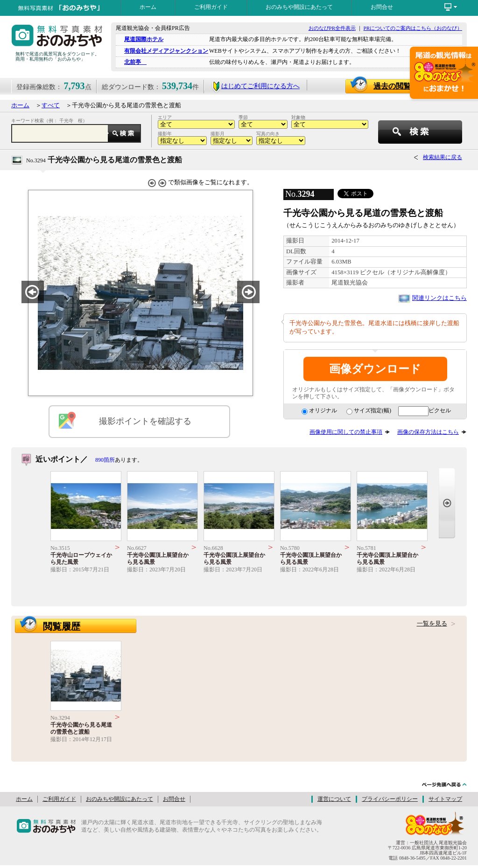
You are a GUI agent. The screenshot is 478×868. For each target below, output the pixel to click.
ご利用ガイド (211, 7)
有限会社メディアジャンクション (166, 51)
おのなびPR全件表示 (332, 28)
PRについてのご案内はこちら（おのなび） (413, 28)
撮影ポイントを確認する (145, 421)
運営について (334, 799)
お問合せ (382, 7)
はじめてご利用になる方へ (256, 86)
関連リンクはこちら (439, 298)
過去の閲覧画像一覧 (411, 86)
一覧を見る (432, 624)
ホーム (148, 7)
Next (447, 503)
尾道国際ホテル (144, 39)
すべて (51, 105)
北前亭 (135, 62)
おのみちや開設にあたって (299, 7)
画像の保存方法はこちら (428, 432)
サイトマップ (445, 799)
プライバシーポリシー (390, 799)
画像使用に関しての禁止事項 (346, 432)
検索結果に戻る (443, 157)
